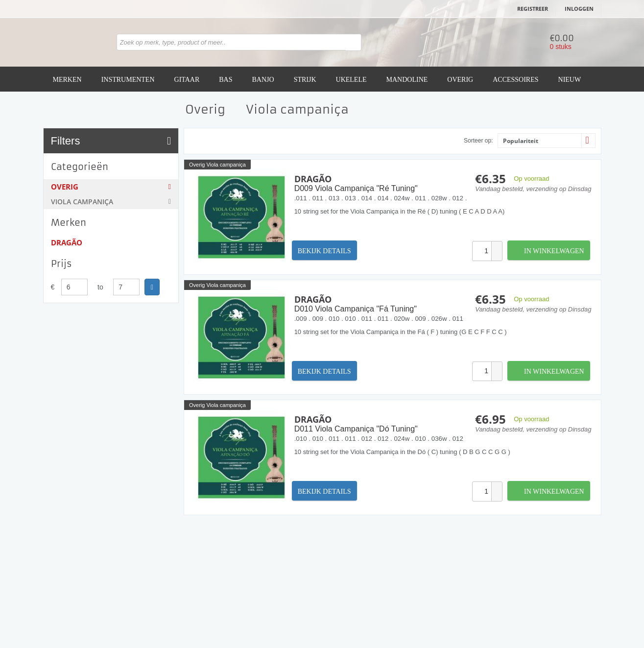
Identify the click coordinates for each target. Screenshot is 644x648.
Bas (226, 80)
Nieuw (570, 80)
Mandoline (407, 80)
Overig (460, 80)
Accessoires (515, 80)
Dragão (67, 242)
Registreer (533, 9)
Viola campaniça (111, 202)
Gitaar (187, 80)
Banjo (263, 80)
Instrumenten (128, 80)
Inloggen (579, 9)
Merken (67, 80)
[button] (497, 246)
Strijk (305, 80)
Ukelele (351, 80)
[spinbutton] (482, 251)
